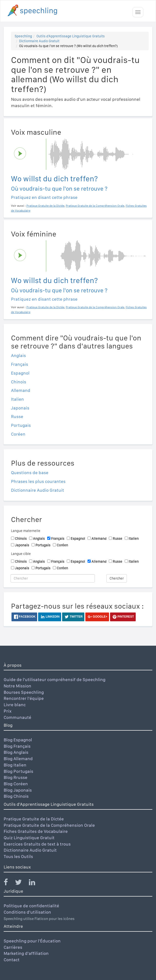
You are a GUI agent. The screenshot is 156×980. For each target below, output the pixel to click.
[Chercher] (53, 578)
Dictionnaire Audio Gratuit (39, 41)
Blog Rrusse (16, 777)
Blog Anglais (16, 752)
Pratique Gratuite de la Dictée (34, 819)
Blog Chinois (16, 796)
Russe (17, 416)
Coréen (18, 434)
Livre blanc (15, 705)
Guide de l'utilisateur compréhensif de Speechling (55, 679)
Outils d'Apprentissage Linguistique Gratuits (71, 36)
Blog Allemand (18, 759)
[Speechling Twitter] (21, 883)
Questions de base (30, 473)
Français (20, 364)
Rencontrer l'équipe (24, 698)
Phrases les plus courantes (38, 481)
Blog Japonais (18, 790)
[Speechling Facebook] (9, 883)
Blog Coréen (16, 784)
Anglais (18, 355)
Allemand (21, 390)
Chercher (117, 578)
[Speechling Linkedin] (35, 883)
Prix (8, 711)
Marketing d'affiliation (26, 953)
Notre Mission (17, 686)
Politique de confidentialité (31, 906)
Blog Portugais (18, 771)
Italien (17, 399)
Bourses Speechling (24, 692)
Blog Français (17, 746)
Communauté (17, 717)
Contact (12, 960)
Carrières (13, 947)
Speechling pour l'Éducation (32, 941)
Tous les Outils (18, 856)
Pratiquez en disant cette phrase (44, 197)
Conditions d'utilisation (27, 912)
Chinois (19, 382)
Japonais (20, 408)
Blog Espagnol (18, 740)
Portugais (21, 425)
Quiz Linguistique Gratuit (29, 838)
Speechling (23, 36)
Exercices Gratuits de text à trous (37, 844)
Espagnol (20, 373)
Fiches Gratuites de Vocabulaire (36, 831)
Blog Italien (15, 765)
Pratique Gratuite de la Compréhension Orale (49, 825)
